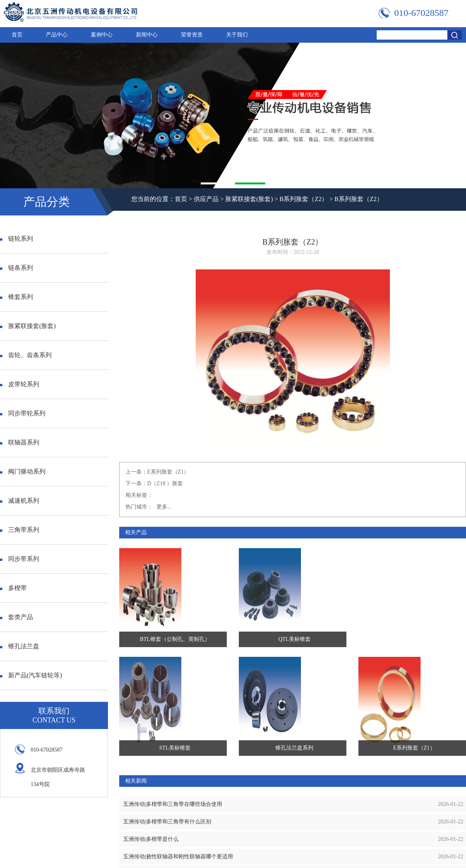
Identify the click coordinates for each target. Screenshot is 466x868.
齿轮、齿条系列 (26, 355)
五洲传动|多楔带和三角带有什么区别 (167, 822)
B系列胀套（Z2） (304, 199)
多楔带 (13, 588)
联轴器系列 (20, 442)
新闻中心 (147, 35)
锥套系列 (17, 297)
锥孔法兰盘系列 (294, 748)
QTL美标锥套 (295, 639)
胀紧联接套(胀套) (249, 199)
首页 (17, 35)
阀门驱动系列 (23, 471)
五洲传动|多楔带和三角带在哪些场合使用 (173, 804)
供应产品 (206, 199)
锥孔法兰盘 (20, 646)
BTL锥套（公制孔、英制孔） (175, 639)
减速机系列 (20, 501)
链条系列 (17, 268)
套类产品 (17, 617)
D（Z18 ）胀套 (165, 483)
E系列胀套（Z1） (168, 472)
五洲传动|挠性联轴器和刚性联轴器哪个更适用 (178, 857)
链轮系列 (17, 239)
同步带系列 (20, 559)
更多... (164, 507)
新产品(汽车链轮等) (31, 675)
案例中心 (102, 35)
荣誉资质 (192, 35)
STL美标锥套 (175, 748)
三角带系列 (20, 530)
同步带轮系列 (23, 413)
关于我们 (237, 35)
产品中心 (57, 35)
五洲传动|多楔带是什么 (151, 839)
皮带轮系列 (20, 384)
